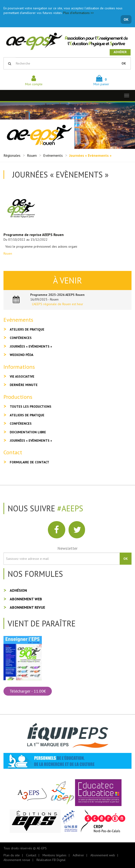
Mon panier (101, 82)
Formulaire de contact (30, 462)
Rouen (32, 155)
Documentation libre (28, 432)
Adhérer (120, 52)
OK (126, 19)
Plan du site (12, 855)
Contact (31, 855)
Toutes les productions (31, 407)
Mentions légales (54, 855)
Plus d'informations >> (79, 13)
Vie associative (22, 376)
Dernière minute (24, 385)
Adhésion (18, 590)
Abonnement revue (27, 607)
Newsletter (67, 548)
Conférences (21, 338)
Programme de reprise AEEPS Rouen (34, 235)
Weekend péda (21, 355)
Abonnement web (26, 599)
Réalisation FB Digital (51, 860)
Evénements (53, 155)
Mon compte (34, 82)
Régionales (12, 155)
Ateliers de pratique (27, 329)
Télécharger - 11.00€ (28, 691)
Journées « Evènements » (31, 346)
